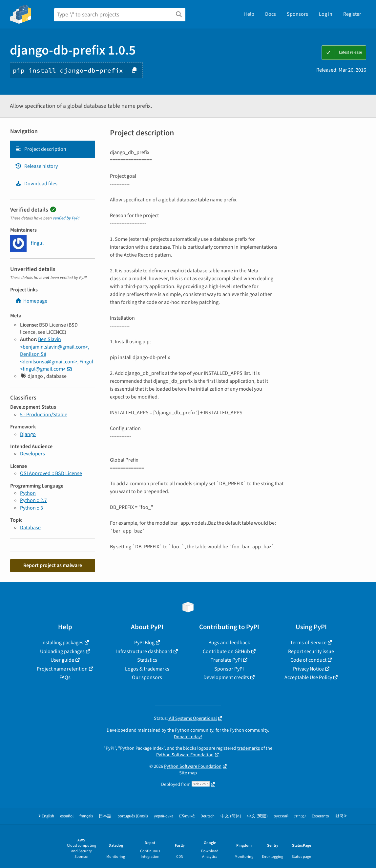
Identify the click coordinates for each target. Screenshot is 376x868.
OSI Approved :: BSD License (51, 473)
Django (28, 434)
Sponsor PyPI (229, 669)
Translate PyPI (226, 660)
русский (281, 816)
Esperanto (320, 816)
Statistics (147, 660)
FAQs (65, 677)
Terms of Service (308, 643)
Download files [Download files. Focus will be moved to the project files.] (36, 184)
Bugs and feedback (229, 643)
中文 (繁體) (257, 816)
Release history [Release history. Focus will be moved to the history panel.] (36, 166)
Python (28, 493)
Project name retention (62, 669)
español (67, 816)
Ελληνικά (187, 816)
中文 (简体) (231, 816)
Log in (326, 14)
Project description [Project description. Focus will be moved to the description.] (41, 149)
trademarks (249, 748)
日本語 (105, 816)
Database (30, 528)
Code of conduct (308, 660)
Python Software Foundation (185, 755)
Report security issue (311, 651)
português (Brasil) (133, 816)
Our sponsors (147, 677)
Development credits (226, 677)
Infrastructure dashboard (144, 651)
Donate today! (188, 737)
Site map (188, 773)
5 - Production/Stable (44, 415)
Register (352, 14)
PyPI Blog (144, 643)
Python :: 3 (31, 508)
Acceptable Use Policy (308, 677)
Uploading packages (62, 651)
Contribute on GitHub (226, 651)
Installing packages (62, 643)
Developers (32, 454)
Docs (271, 14)
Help (249, 14)
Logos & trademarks (147, 669)
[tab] (53, 149)
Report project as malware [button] (53, 565)
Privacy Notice (308, 669)
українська (164, 816)
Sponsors (297, 14)
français (86, 816)
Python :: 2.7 (33, 500)
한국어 (341, 816)
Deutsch (208, 816)
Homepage (31, 301)
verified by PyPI (66, 218)
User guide (62, 660)
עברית (300, 816)
